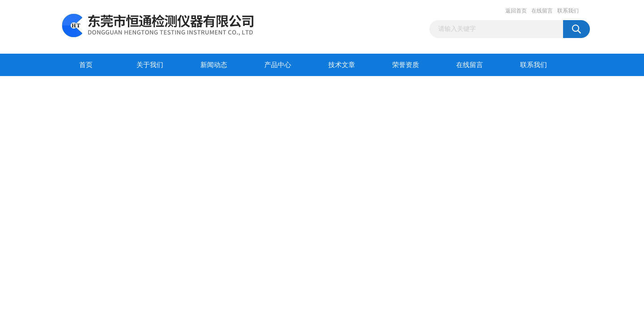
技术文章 (342, 65)
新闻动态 (214, 65)
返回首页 (516, 11)
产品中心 (278, 65)
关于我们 (150, 65)
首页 (86, 65)
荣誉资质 (406, 65)
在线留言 (542, 11)
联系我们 (568, 11)
